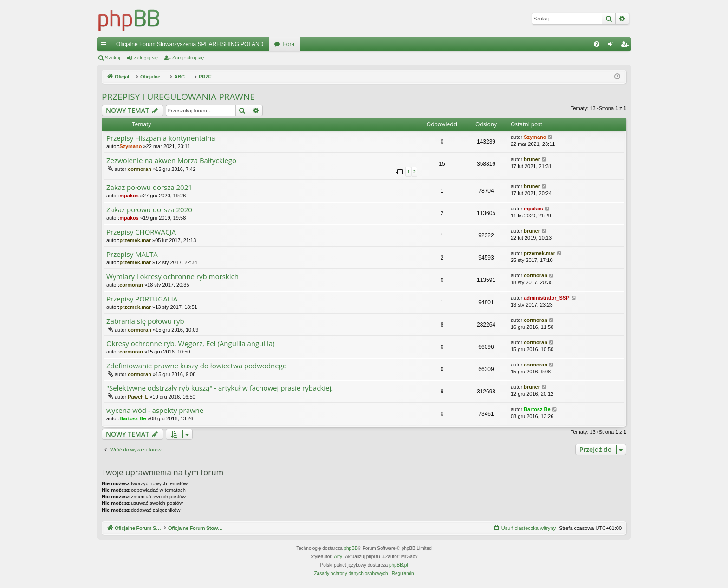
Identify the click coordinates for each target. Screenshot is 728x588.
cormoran (140, 169)
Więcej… (105, 46)
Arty (338, 557)
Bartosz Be (133, 418)
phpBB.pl (399, 565)
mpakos (129, 196)
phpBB (351, 548)
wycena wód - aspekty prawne (155, 410)
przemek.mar (135, 240)
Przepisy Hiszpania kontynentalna (161, 138)
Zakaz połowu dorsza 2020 (149, 210)
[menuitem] (597, 44)
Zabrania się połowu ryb (145, 321)
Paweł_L (138, 397)
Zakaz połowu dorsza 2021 (149, 187)
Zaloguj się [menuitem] (613, 46)
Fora (289, 44)
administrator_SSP (546, 298)
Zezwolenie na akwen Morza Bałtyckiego (171, 160)
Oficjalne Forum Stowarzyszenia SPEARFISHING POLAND (190, 44)
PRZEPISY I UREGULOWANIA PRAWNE (178, 97)
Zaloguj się (146, 58)
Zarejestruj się (188, 58)
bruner (532, 159)
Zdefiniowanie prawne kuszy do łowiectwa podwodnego (197, 366)
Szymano (130, 146)
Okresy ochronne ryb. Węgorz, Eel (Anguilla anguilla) (190, 343)
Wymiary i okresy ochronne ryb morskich (172, 277)
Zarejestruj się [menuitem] (626, 46)
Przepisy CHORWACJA (141, 232)
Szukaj (113, 58)
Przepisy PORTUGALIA (142, 299)
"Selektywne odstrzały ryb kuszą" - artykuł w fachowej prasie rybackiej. (220, 388)
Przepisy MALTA (132, 254)
